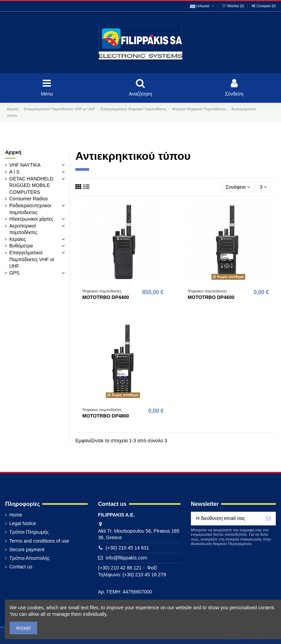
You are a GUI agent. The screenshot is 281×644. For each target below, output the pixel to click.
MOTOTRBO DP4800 (106, 416)
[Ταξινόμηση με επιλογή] (238, 187)
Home (16, 515)
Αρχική (13, 152)
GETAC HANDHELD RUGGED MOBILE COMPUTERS (31, 185)
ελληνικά (202, 6)
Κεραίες (18, 239)
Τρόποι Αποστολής (29, 558)
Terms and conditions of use (39, 541)
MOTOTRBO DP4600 (211, 297)
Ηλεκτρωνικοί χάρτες (31, 219)
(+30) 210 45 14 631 (127, 548)
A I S (14, 172)
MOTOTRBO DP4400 (106, 297)
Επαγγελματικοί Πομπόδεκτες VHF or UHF (32, 259)
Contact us (21, 567)
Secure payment (27, 549)
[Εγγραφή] (268, 519)
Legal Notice (23, 523)
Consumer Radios (29, 199)
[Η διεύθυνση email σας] (226, 519)
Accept (24, 628)
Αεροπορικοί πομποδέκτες (23, 229)
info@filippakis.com (126, 558)
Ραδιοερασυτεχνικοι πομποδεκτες (30, 209)
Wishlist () (234, 6)
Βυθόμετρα (21, 246)
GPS (14, 273)
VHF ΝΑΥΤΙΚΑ (25, 165)
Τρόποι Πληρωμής (29, 532)
